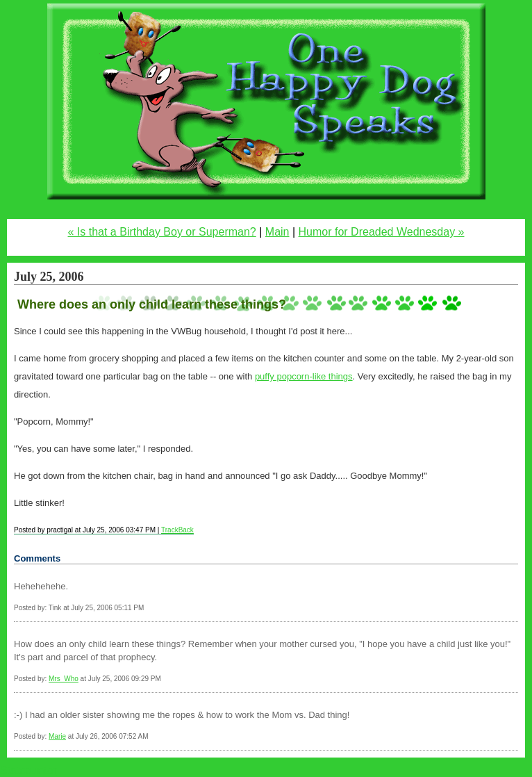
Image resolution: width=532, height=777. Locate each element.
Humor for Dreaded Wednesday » (382, 232)
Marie (57, 736)
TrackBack (177, 530)
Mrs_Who (64, 679)
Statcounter (28, 770)
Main (277, 232)
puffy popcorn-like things (304, 376)
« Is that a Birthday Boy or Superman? (162, 232)
